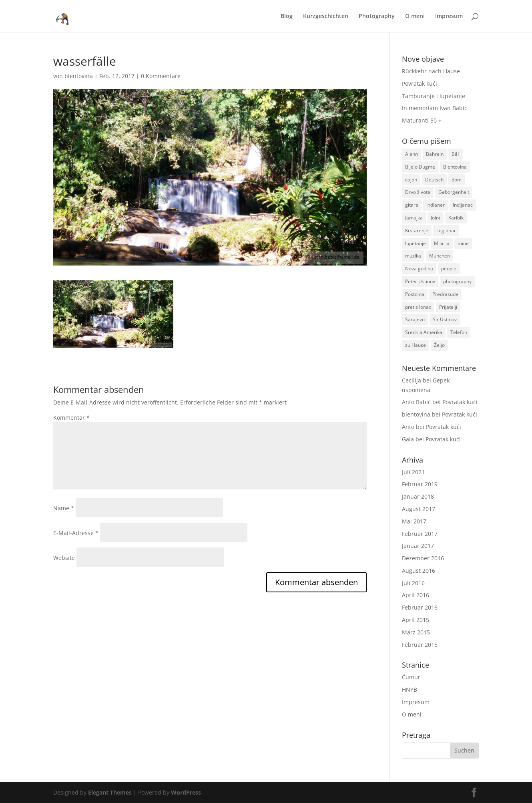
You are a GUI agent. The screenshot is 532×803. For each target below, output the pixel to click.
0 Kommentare (161, 76)
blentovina (79, 76)
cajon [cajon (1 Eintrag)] (411, 180)
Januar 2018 (418, 496)
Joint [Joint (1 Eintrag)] (436, 218)
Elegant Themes (110, 792)
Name (64, 508)
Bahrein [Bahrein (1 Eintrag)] (435, 154)
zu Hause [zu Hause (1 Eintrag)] (416, 345)
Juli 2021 (413, 472)
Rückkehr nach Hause (431, 71)
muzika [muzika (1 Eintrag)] (413, 256)
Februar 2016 (420, 607)
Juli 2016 (413, 583)
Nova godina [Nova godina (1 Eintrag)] (419, 269)
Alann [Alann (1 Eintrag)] (412, 154)
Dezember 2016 (423, 558)
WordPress (186, 792)
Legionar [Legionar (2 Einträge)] (446, 230)
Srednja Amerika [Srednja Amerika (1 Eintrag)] (424, 332)
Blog (287, 16)
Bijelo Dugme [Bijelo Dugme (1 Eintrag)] (420, 167)
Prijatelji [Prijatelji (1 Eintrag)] (448, 307)
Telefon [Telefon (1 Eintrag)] (459, 332)
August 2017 (419, 509)
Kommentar (71, 418)
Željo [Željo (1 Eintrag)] (439, 345)
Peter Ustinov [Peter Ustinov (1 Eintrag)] (420, 281)
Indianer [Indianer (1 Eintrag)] (436, 205)
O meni (415, 16)
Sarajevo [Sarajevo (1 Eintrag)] (415, 319)
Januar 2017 (418, 546)
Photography (377, 16)
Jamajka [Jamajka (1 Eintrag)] (414, 218)
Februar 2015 (420, 645)
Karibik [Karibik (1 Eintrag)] (456, 218)
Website (64, 558)
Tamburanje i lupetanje (434, 96)
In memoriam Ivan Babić (435, 108)
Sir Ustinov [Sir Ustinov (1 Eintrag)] (445, 319)
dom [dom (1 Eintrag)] (457, 180)
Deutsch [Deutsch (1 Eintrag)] (434, 180)
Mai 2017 (414, 521)
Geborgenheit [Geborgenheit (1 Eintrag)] (454, 192)
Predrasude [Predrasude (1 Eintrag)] (445, 294)
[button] (113, 314)
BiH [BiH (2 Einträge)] (456, 154)
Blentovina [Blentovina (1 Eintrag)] (455, 167)
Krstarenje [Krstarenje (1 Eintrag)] (417, 230)
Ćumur (411, 677)
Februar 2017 (420, 534)
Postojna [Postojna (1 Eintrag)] (415, 294)
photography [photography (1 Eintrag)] (457, 281)
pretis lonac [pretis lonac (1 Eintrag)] (418, 307)
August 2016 (419, 571)
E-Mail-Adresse (76, 533)
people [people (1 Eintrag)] (449, 269)
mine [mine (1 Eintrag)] (463, 243)
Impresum (449, 16)
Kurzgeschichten (326, 16)
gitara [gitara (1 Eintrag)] (412, 205)
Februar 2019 (420, 484)
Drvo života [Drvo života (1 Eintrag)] (418, 192)
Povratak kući (420, 84)
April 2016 (416, 595)
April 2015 (416, 620)
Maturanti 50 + (422, 120)
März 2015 (416, 632)
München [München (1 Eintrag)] (440, 256)
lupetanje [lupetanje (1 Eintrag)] (416, 243)
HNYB (410, 689)
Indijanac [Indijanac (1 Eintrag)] (463, 205)
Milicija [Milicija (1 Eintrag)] (442, 243)
